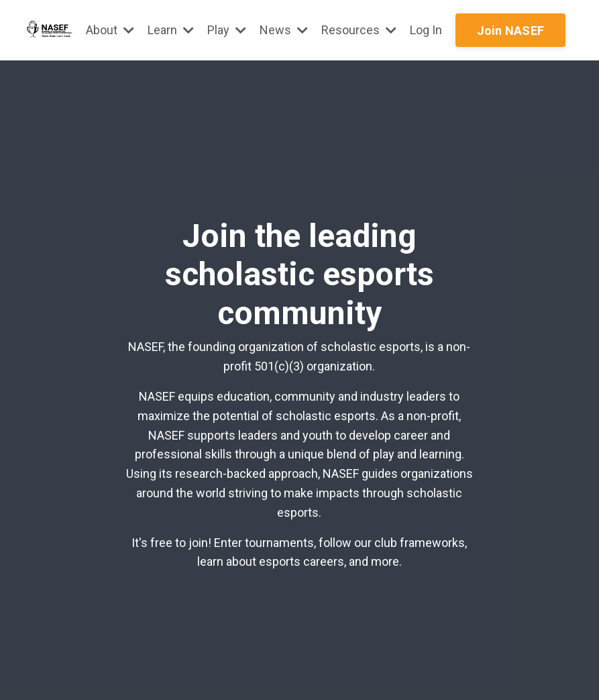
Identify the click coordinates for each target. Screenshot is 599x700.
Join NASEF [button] (511, 31)
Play (227, 30)
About (110, 30)
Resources (359, 30)
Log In (426, 30)
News (284, 30)
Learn (171, 30)
